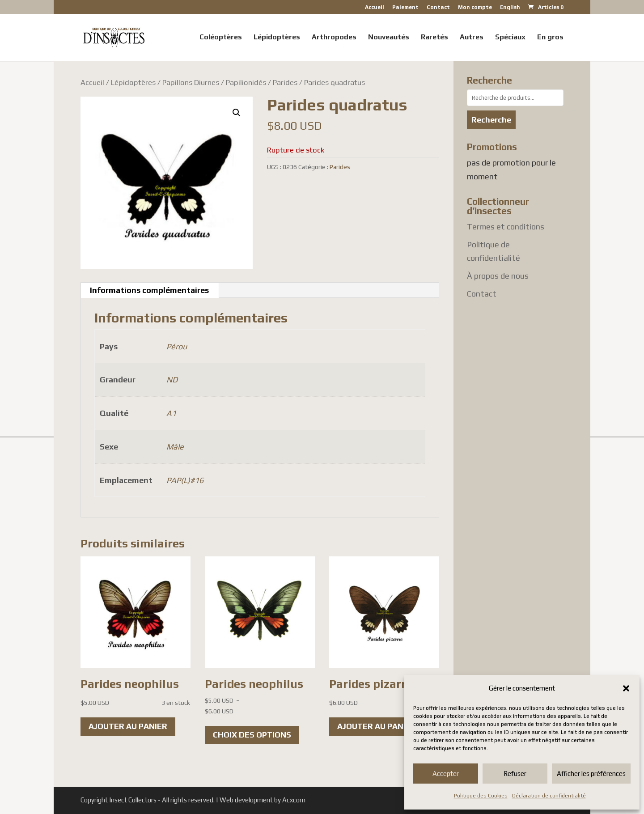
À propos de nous (498, 276)
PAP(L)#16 (185, 480)
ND (172, 379)
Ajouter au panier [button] (128, 726)
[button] (626, 688)
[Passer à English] (510, 9)
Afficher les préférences (591, 774)
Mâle (175, 447)
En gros (550, 38)
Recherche (491, 120)
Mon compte (475, 7)
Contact (438, 7)
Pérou (177, 346)
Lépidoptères (277, 38)
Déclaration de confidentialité (549, 796)
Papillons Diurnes (191, 82)
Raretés (434, 38)
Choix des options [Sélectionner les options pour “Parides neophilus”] (252, 735)
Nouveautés (389, 38)
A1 (171, 413)
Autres (472, 38)
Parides (285, 82)
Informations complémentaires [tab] (149, 290)
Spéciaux (510, 38)
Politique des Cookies (481, 796)
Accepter (446, 774)
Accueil (375, 7)
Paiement (405, 7)
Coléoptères (221, 38)
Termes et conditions (506, 227)
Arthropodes (334, 38)
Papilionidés (246, 82)
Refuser (515, 774)
